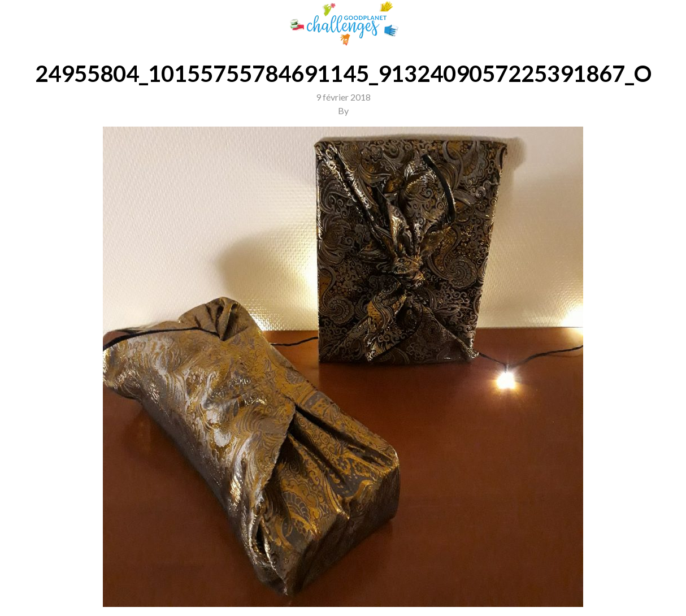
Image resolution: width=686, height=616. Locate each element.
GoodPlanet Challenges (343, 23)
